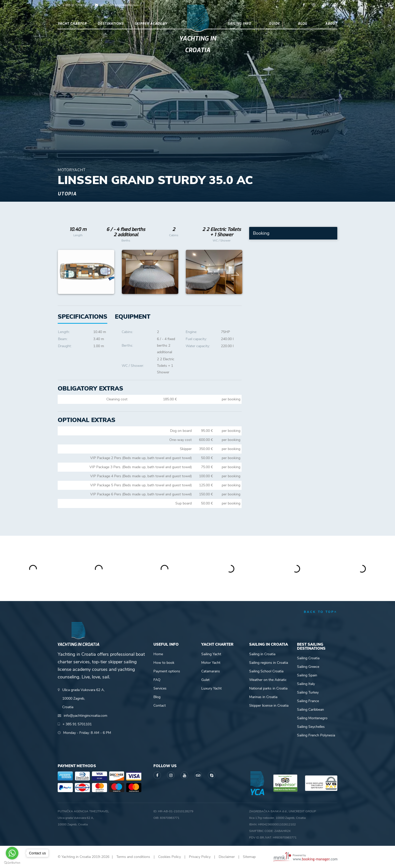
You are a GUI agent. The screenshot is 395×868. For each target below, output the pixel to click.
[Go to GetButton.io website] (12, 863)
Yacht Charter (72, 24)
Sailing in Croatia (262, 654)
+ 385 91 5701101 (75, 5)
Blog (303, 24)
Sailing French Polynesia (316, 735)
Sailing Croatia (308, 658)
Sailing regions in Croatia (269, 663)
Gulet (205, 680)
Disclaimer (227, 857)
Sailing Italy (306, 684)
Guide (275, 24)
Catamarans (211, 671)
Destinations (111, 24)
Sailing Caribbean (310, 710)
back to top (321, 612)
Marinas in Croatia (263, 697)
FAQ (157, 680)
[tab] (133, 317)
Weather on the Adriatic (268, 680)
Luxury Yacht (211, 688)
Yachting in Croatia (198, 44)
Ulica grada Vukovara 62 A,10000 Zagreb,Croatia (83, 698)
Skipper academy (151, 24)
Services (160, 688)
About (331, 24)
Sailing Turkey (308, 692)
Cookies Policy (170, 857)
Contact (160, 706)
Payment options (167, 671)
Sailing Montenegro (312, 718)
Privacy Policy (200, 857)
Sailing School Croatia (266, 671)
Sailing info (239, 24)
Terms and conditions (133, 857)
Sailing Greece (308, 667)
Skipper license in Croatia (269, 706)
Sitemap (249, 857)
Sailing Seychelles (311, 727)
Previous (64, 272)
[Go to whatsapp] (12, 853)
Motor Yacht (211, 663)
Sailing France (308, 701)
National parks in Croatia (268, 688)
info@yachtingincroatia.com (119, 5)
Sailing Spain (307, 675)
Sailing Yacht (211, 654)
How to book (164, 663)
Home (158, 654)
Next (235, 272)
